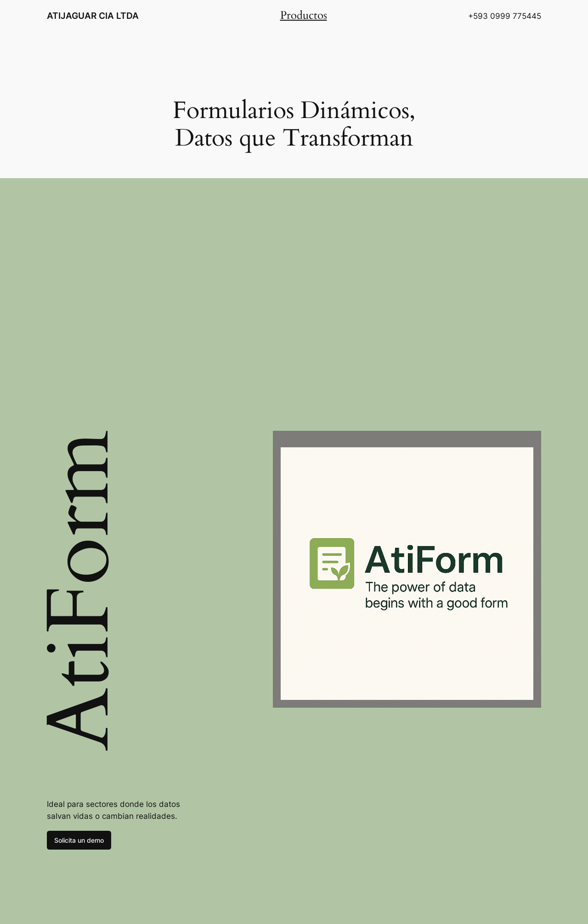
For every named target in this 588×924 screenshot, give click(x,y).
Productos (304, 15)
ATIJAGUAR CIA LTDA (93, 16)
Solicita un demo (79, 840)
